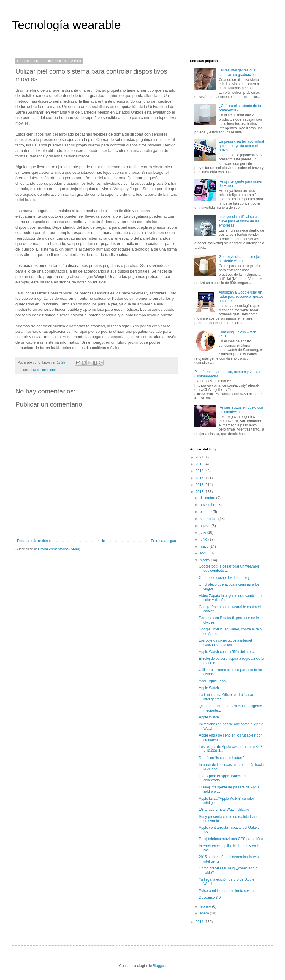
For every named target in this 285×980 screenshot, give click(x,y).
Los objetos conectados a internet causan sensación (225, 643)
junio (204, 539)
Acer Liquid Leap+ (213, 681)
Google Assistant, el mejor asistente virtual (239, 259)
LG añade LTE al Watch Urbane (224, 810)
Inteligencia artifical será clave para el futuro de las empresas (239, 221)
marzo (205, 560)
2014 (200, 922)
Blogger (159, 966)
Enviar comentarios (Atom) (59, 549)
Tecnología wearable (66, 25)
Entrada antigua (163, 541)
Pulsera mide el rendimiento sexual (227, 891)
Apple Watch (209, 688)
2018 (200, 471)
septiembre (209, 519)
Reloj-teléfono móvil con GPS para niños (231, 839)
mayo (205, 546)
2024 (200, 457)
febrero (206, 906)
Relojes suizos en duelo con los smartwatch (241, 409)
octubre (206, 512)
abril (204, 553)
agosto (206, 526)
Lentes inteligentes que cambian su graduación (237, 72)
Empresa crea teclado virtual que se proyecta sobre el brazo (241, 146)
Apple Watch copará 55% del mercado (229, 652)
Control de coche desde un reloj (224, 578)
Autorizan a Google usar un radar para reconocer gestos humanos (241, 297)
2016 (200, 485)
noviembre (209, 505)
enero (205, 913)
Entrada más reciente (34, 541)
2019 (200, 464)
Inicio (101, 541)
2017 (200, 478)
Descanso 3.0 (210, 898)
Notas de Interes (45, 370)
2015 (200, 492)
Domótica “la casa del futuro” (222, 758)
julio (204, 533)
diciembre (208, 498)
